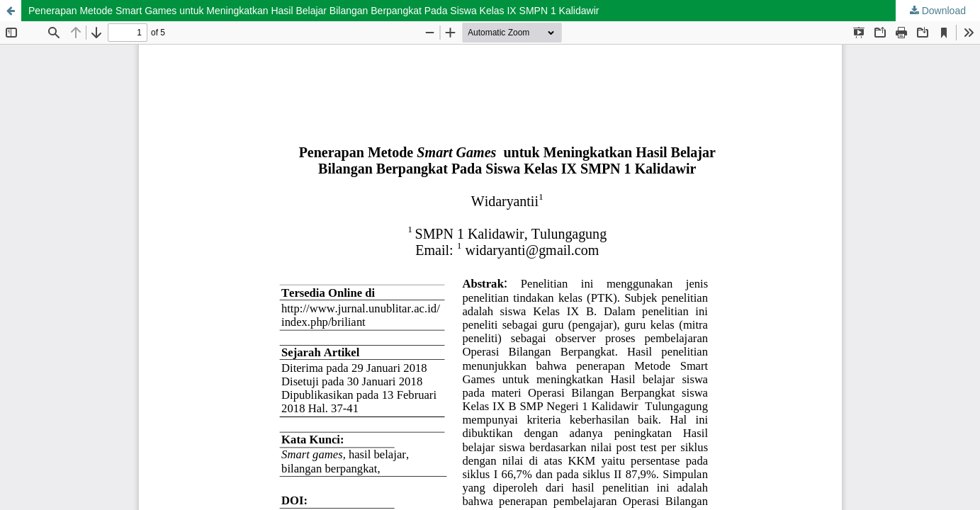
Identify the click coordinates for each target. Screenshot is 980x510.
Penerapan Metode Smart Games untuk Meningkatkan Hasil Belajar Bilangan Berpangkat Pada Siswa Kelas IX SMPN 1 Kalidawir (314, 11)
